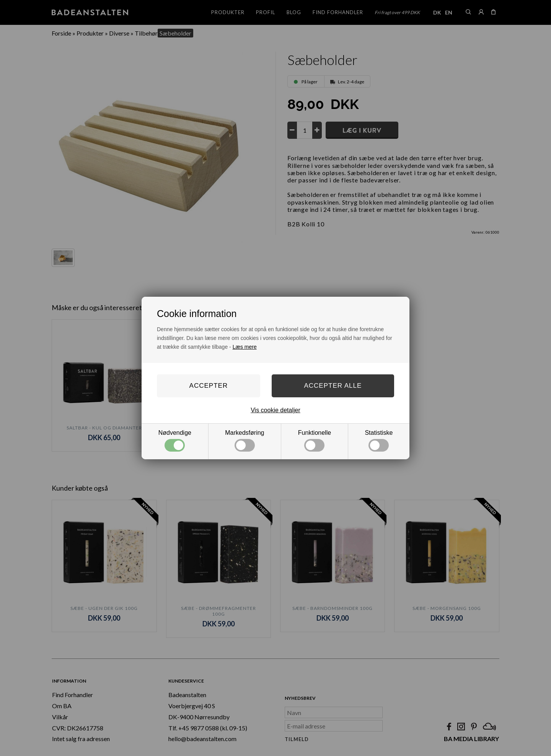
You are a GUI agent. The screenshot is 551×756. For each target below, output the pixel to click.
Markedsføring (245, 441)
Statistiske (379, 441)
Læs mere (245, 347)
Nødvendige (175, 441)
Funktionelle (315, 441)
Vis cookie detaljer (275, 410)
